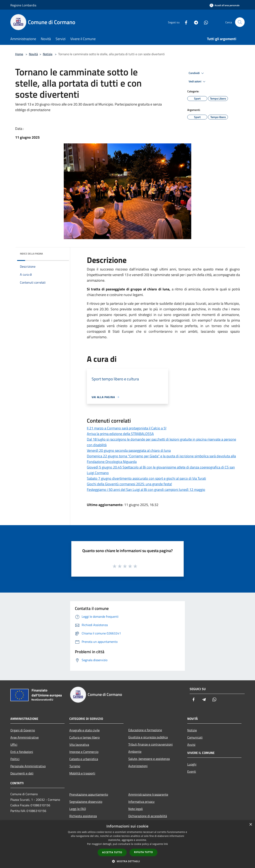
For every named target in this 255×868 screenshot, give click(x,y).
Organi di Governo (23, 730)
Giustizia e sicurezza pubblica (148, 737)
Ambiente (135, 752)
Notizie (48, 54)
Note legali (136, 809)
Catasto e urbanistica (84, 759)
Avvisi (191, 745)
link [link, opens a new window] (166, 844)
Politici (15, 759)
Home (19, 54)
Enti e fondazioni (22, 752)
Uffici (14, 745)
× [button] (251, 825)
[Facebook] (184, 22)
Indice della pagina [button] (31, 254)
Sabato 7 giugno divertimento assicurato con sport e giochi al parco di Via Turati (146, 478)
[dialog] (127, 844)
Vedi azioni (198, 82)
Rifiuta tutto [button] (144, 852)
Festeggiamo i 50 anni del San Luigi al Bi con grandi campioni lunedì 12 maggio (146, 490)
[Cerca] (240, 22)
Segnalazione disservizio (86, 802)
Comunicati (195, 737)
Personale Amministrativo (28, 766)
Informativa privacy (141, 802)
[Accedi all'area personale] (225, 5)
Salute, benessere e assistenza (149, 759)
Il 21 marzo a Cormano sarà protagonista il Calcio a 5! (127, 428)
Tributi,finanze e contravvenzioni (151, 744)
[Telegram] (194, 22)
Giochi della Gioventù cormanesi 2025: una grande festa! (129, 484)
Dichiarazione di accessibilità (148, 816)
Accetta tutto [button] (112, 852)
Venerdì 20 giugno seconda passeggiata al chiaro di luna (129, 450)
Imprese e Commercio (84, 752)
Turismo (75, 766)
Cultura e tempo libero (84, 737)
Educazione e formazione (145, 730)
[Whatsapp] (204, 22)
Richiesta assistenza (83, 816)
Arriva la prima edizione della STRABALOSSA (120, 434)
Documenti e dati (22, 773)
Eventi (192, 771)
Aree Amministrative (25, 737)
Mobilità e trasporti (82, 773)
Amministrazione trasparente (148, 794)
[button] (127, 861)
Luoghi (192, 764)
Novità (33, 54)
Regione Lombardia (23, 5)
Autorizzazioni (138, 766)
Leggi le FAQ (78, 809)
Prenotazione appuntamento (89, 794)
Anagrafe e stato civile (84, 730)
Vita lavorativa (79, 745)
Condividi (197, 73)
